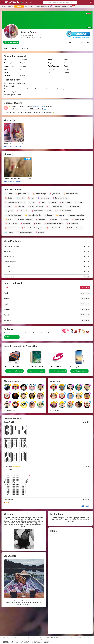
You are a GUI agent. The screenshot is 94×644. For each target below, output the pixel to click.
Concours (56, 6)
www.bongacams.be (22, 638)
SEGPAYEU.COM (55, 638)
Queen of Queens (39, 107)
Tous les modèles (7, 6)
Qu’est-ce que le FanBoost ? (81, 38)
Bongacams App (67, 6)
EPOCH (48, 638)
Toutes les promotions (44, 6)
